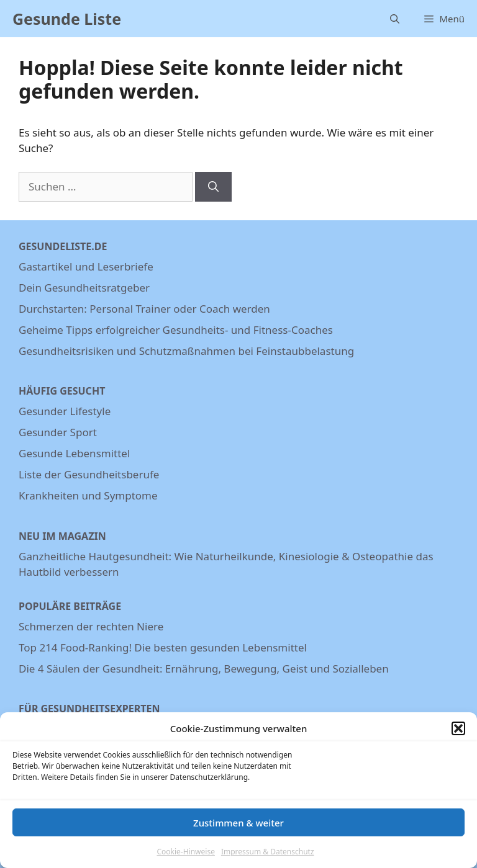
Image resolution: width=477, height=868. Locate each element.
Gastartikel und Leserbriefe (86, 266)
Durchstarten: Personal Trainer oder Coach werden (144, 309)
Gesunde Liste (67, 19)
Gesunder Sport (58, 432)
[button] (458, 735)
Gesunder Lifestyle (65, 411)
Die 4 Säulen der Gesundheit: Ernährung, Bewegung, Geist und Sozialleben (204, 669)
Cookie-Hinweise (185, 858)
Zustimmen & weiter (238, 828)
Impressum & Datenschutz (268, 858)
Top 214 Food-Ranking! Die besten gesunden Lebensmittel (163, 647)
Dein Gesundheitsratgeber (84, 288)
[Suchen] (213, 187)
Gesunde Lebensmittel (74, 453)
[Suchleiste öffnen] (395, 19)
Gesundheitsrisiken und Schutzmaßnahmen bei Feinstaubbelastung (186, 351)
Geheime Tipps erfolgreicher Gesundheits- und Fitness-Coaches (176, 330)
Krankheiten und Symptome (88, 495)
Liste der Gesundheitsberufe (89, 474)
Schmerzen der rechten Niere (91, 626)
